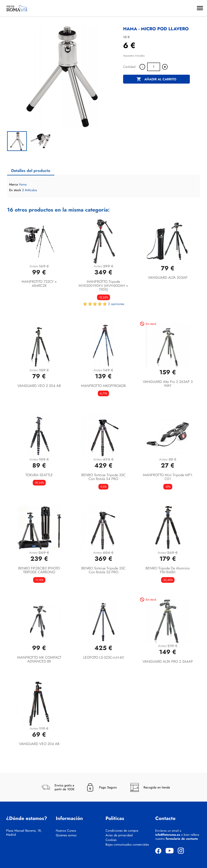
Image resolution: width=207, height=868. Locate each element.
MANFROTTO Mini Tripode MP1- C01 (168, 477)
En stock (15, 190)
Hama (23, 184)
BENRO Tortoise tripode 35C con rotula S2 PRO (103, 570)
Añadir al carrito (156, 79)
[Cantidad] (154, 67)
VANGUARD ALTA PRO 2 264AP (168, 661)
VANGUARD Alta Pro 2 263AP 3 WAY (168, 384)
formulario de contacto (182, 839)
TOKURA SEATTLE (39, 475)
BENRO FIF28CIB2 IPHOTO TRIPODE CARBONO (39, 570)
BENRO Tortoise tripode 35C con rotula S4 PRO (103, 477)
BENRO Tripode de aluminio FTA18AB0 (168, 570)
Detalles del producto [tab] (31, 171)
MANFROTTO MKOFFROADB (103, 386)
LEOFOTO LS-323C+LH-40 (103, 657)
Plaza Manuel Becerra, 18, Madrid (24, 833)
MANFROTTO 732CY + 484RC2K (39, 284)
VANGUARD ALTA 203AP (168, 278)
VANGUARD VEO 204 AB (39, 744)
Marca (13, 185)
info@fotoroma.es (168, 835)
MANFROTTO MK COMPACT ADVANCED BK (39, 659)
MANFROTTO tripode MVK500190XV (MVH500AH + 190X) (103, 286)
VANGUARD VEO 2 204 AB (39, 386)
